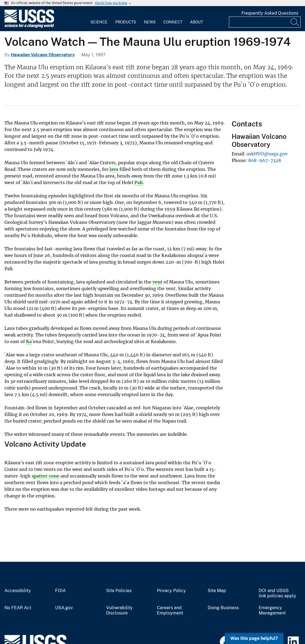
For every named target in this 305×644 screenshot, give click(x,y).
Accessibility (18, 591)
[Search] (295, 22)
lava (114, 169)
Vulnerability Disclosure (119, 610)
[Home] (29, 27)
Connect (173, 22)
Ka (29, 341)
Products (126, 22)
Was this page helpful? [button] (254, 638)
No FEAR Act (18, 608)
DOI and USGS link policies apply (277, 593)
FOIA (60, 591)
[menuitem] (99, 19)
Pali (139, 182)
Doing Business (223, 608)
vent (157, 282)
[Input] (265, 22)
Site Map (217, 591)
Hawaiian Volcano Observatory (43, 55)
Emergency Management (272, 610)
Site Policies (119, 591)
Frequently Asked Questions (270, 13)
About (196, 22)
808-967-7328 (265, 160)
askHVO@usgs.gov (267, 154)
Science (99, 22)
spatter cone (46, 476)
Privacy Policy (171, 591)
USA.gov (64, 608)
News (150, 22)
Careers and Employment (170, 610)
